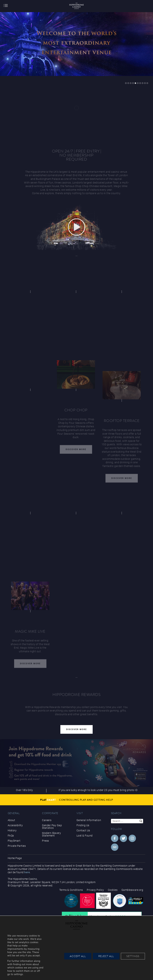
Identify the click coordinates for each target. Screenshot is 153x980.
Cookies (113, 890)
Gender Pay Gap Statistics (52, 827)
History (12, 830)
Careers (47, 820)
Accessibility (15, 825)
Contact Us (83, 830)
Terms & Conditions (71, 890)
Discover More (76, 450)
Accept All (78, 956)
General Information (89, 820)
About (11, 820)
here (27, 872)
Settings (133, 956)
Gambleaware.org (132, 890)
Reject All (106, 956)
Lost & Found (85, 836)
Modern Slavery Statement (51, 834)
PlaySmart (14, 841)
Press (45, 841)
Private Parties (17, 846)
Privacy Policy (95, 890)
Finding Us (83, 825)
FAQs (11, 836)
